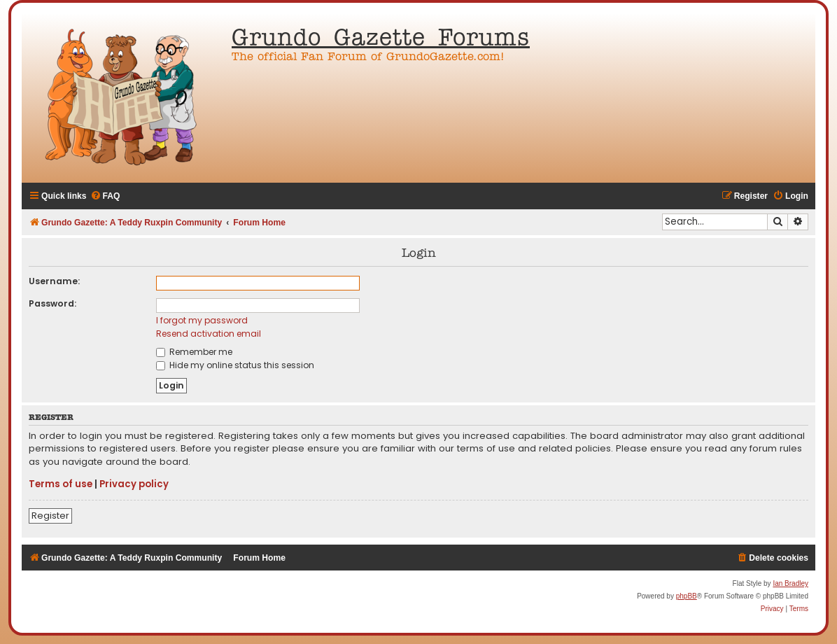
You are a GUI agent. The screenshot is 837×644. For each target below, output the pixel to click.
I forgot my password (202, 320)
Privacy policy (134, 484)
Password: (52, 303)
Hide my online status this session (235, 365)
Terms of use (61, 484)
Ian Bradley (790, 583)
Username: (54, 281)
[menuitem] (105, 196)
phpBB (687, 596)
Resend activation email (209, 334)
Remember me (194, 352)
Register (50, 516)
